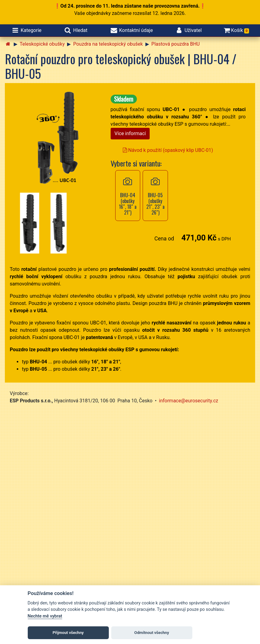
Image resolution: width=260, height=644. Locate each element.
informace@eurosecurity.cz (189, 401)
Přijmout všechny (68, 633)
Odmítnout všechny (152, 633)
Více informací (130, 133)
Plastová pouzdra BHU (176, 44)
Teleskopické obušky (42, 44)
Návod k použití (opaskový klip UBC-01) (168, 150)
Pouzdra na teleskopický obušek (108, 44)
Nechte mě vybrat (45, 616)
